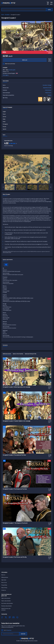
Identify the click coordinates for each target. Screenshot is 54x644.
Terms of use (4, 583)
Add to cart (25, 60)
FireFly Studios (48, 90)
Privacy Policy (4, 585)
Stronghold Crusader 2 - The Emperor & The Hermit (15, 523)
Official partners (5, 577)
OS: (3, 268)
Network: (5, 322)
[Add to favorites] (50, 60)
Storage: (5, 304)
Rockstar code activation (7, 606)
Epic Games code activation (7, 603)
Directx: (5, 313)
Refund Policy (4, 588)
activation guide (12, 70)
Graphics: (5, 295)
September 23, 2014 (47, 88)
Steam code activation (6, 601)
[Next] (51, 187)
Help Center (4, 580)
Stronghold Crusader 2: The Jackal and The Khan (14, 455)
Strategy (49, 85)
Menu (51, 4)
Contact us (4, 590)
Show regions (6, 75)
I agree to (8, 630)
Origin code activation (6, 598)
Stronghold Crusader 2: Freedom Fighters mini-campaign (17, 421)
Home (3, 15)
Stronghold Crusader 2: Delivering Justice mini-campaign (17, 387)
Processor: (5, 277)
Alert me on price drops (10, 64)
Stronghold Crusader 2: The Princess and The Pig (15, 557)
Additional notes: (5, 331)
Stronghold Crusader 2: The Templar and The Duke (15, 489)
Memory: (5, 286)
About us (3, 575)
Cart (48, 4)
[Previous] (3, 187)
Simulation (7, 15)
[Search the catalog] (24, 10)
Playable (49, 95)
